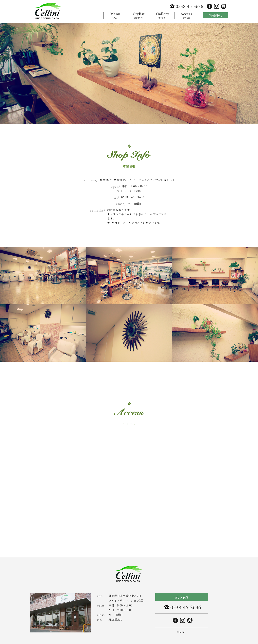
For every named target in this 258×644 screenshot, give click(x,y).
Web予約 (216, 15)
